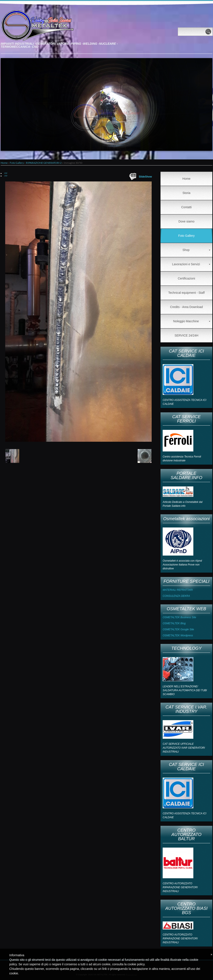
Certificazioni (186, 278)
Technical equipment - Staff (187, 293)
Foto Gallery (17, 163)
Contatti (186, 207)
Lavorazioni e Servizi (191, 264)
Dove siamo (186, 221)
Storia (187, 193)
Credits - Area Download (186, 307)
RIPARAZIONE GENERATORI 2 (44, 163)
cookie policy (136, 964)
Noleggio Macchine (192, 321)
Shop (196, 250)
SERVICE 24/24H (186, 335)
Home (4, 163)
